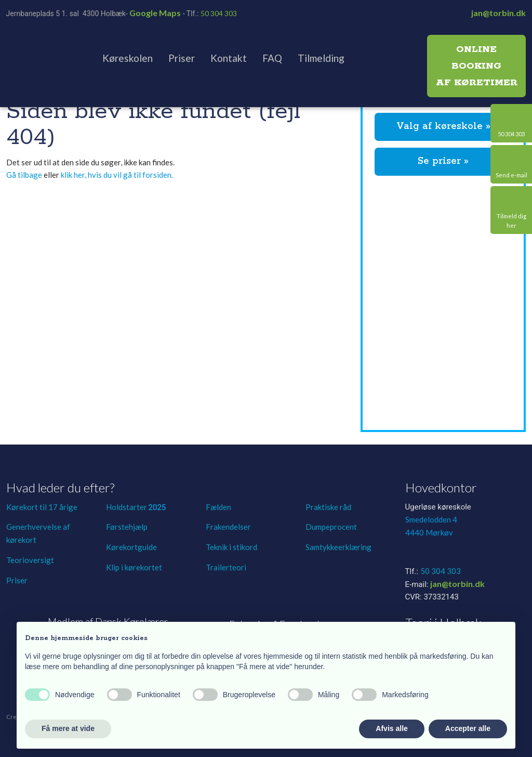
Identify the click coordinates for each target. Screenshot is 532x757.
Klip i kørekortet (134, 567)
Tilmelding (321, 58)
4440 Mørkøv (429, 532)
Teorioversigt (30, 560)
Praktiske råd (328, 507)
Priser (182, 58)
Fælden (218, 507)
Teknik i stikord (231, 547)
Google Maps (155, 13)
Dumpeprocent (331, 527)
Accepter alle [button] (468, 728)
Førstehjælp (127, 527)
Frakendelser (228, 527)
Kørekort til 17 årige (42, 507)
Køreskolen (128, 58)
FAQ (272, 58)
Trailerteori (226, 567)
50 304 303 (219, 13)
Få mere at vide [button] (68, 728)
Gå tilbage (24, 175)
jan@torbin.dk (498, 13)
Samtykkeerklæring (338, 547)
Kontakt (229, 58)
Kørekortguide (131, 547)
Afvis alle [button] (391, 728)
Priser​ (17, 580)
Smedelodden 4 (431, 519)
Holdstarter (127, 507)
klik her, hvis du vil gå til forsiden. (117, 175)
